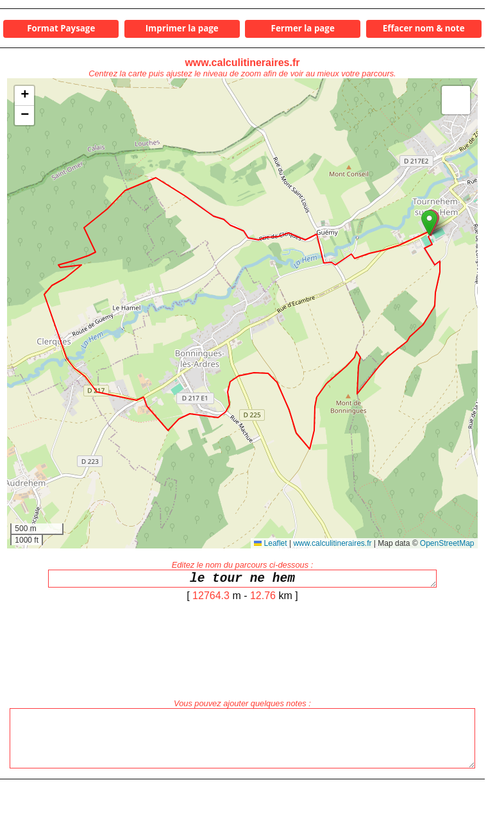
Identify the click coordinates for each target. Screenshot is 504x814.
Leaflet (270, 543)
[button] (429, 223)
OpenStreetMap (447, 543)
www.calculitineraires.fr (242, 63)
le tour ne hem (242, 580)
